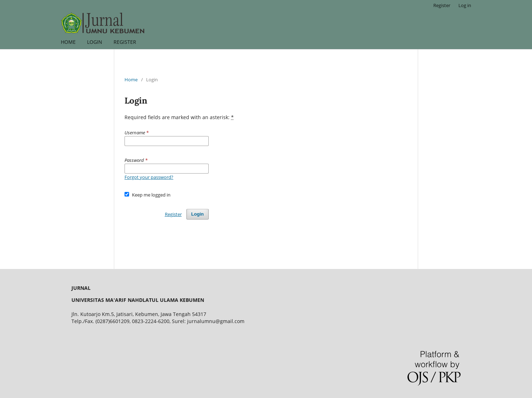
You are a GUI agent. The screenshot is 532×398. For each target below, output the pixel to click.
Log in (465, 5)
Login (198, 214)
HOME (68, 42)
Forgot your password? (149, 177)
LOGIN (95, 42)
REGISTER (125, 42)
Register (442, 5)
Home (131, 80)
